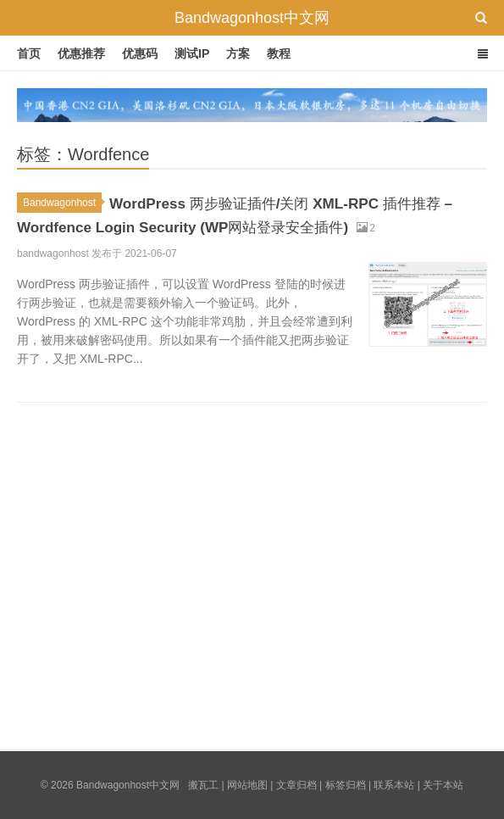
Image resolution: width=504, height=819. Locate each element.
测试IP (192, 53)
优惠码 (140, 53)
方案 (238, 53)
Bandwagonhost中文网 (252, 18)
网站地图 (247, 785)
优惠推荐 (81, 53)
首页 (29, 53)
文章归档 (296, 785)
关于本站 (443, 785)
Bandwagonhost (62, 203)
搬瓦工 (203, 785)
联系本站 (394, 785)
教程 (279, 53)
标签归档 (346, 785)
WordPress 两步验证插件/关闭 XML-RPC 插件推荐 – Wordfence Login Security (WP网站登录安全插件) (248, 225)
